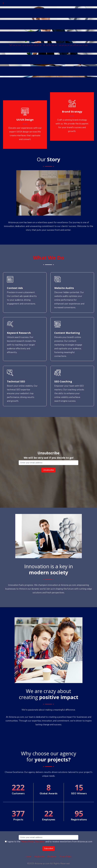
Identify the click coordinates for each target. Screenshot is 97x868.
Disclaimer (40, 842)
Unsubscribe (39, 857)
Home (28, 857)
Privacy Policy (27, 842)
